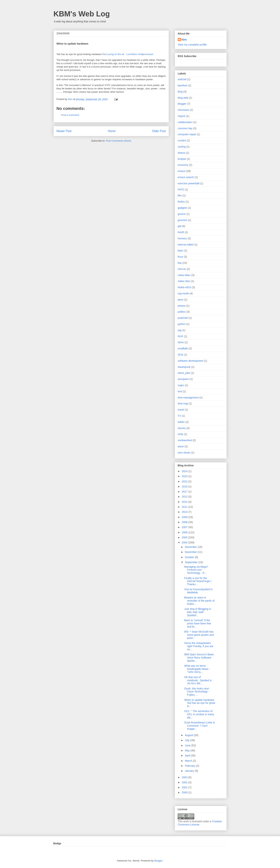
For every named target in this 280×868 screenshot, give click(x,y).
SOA (181, 355)
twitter (181, 422)
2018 (185, 487)
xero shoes (184, 453)
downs (182, 153)
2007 (185, 527)
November (191, 552)
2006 (185, 532)
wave (181, 446)
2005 (185, 537)
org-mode (183, 293)
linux (180, 257)
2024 (185, 471)
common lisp (185, 128)
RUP (181, 336)
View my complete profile (192, 45)
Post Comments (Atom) (119, 141)
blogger (182, 104)
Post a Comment (70, 115)
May (188, 750)
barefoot (183, 85)
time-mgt (183, 403)
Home (112, 131)
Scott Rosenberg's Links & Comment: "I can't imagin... (199, 726)
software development (191, 361)
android (182, 79)
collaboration (185, 122)
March (189, 761)
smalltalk (183, 348)
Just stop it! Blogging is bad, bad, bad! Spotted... (197, 612)
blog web (183, 98)
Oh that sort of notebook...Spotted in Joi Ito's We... (198, 680)
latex (181, 251)
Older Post (159, 131)
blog (180, 92)
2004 (185, 542)
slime (181, 342)
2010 (185, 512)
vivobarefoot (185, 440)
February (190, 766)
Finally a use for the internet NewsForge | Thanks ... (198, 581)
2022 (185, 481)
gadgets (182, 208)
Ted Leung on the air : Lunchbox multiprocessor (128, 54)
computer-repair (187, 134)
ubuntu (182, 428)
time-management (188, 398)
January (190, 771)
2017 (185, 492)
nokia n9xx (184, 281)
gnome (182, 214)
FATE (181, 190)
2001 (185, 787)
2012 (185, 502)
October (190, 557)
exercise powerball (189, 183)
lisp (180, 263)
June (188, 745)
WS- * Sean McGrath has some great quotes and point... (199, 635)
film (180, 196)
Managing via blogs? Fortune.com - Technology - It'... (196, 570)
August (189, 735)
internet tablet (186, 245)
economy (183, 165)
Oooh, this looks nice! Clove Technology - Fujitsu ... (197, 692)
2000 (185, 792)
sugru (181, 385)
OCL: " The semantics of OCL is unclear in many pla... (199, 714)
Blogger (158, 861)
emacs (182, 171)
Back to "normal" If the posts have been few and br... (197, 623)
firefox (181, 202)
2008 (185, 522)
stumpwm (183, 379)
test (180, 391)
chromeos (183, 110)
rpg (180, 330)
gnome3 (183, 220)
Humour (182, 238)
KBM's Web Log (82, 14)
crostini (182, 140)
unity (181, 434)
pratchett (183, 318)
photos (182, 306)
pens (181, 300)
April (188, 756)
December (191, 547)
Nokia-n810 (184, 287)
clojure (182, 116)
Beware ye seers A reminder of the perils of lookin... (199, 601)
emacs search (186, 177)
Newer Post (64, 131)
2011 (185, 507)
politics (182, 312)
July (188, 740)
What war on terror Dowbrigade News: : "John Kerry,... (197, 669)
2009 (185, 517)
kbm (184, 40)
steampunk (184, 367)
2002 (185, 782)
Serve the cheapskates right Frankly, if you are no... (199, 646)
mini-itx (182, 269)
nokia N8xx (184, 275)
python (182, 324)
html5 (181, 232)
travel (181, 410)
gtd (180, 226)
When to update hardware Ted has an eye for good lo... (200, 703)
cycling (182, 147)
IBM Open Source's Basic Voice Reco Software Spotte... (199, 658)
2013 (185, 497)
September (192, 562)
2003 (185, 777)
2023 (185, 476)
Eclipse (182, 159)
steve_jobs (184, 373)
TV (179, 416)
